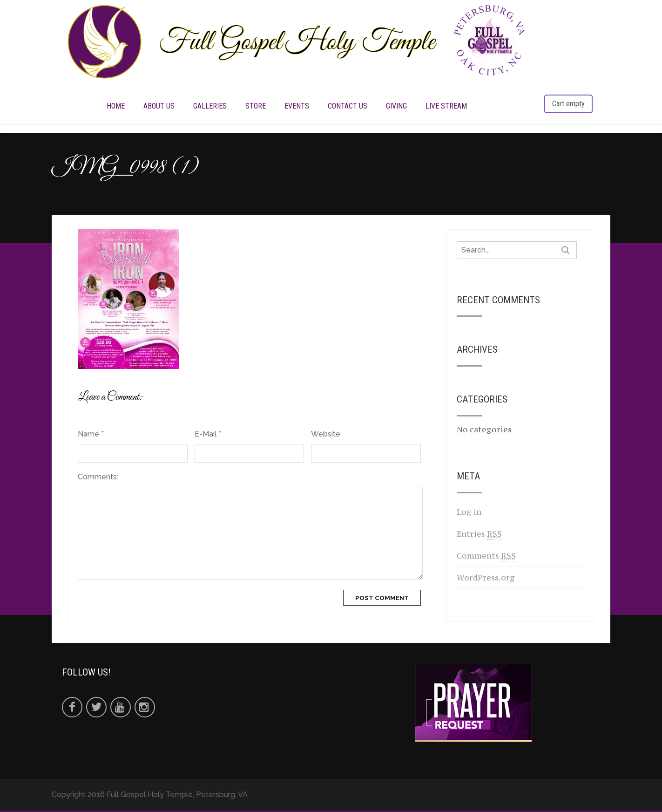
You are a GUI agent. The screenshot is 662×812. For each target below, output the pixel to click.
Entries (479, 536)
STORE (256, 106)
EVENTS (297, 106)
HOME (116, 106)
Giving (396, 106)
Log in (469, 513)
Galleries (210, 106)
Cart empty (568, 104)
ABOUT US (159, 106)
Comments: (98, 478)
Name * (91, 435)
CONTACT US (348, 106)
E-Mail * (208, 435)
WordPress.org (486, 579)
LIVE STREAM (446, 106)
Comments (486, 557)
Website (326, 435)
